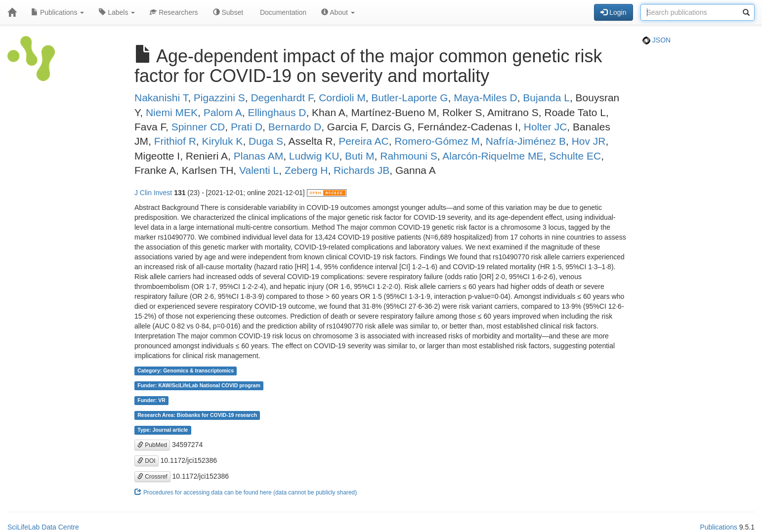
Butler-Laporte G (409, 98)
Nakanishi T (161, 98)
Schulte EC (575, 156)
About (338, 12)
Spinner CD (198, 127)
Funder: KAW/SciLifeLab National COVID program (199, 386)
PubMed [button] (152, 445)
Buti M (360, 156)
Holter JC (546, 127)
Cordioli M (342, 98)
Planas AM (258, 156)
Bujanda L (546, 98)
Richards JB (361, 170)
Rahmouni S (409, 156)
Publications (58, 12)
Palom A (223, 112)
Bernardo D (295, 127)
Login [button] (613, 12)
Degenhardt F (282, 98)
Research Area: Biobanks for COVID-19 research (197, 415)
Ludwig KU (314, 156)
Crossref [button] (152, 477)
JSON (656, 40)
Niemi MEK (172, 112)
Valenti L (259, 170)
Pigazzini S (219, 98)
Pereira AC (364, 141)
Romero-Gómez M (437, 141)
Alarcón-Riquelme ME (493, 156)
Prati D (247, 127)
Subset (228, 12)
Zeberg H (306, 170)
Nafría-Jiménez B (526, 141)
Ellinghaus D (277, 112)
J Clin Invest (153, 193)
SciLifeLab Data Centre (43, 527)
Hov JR (589, 141)
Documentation (282, 12)
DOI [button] (147, 461)
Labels (117, 12)
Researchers (174, 12)
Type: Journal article (163, 430)
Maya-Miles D (485, 98)
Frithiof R (175, 141)
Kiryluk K (223, 141)
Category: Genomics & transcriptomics (186, 371)
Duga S (266, 141)
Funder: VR (151, 401)
